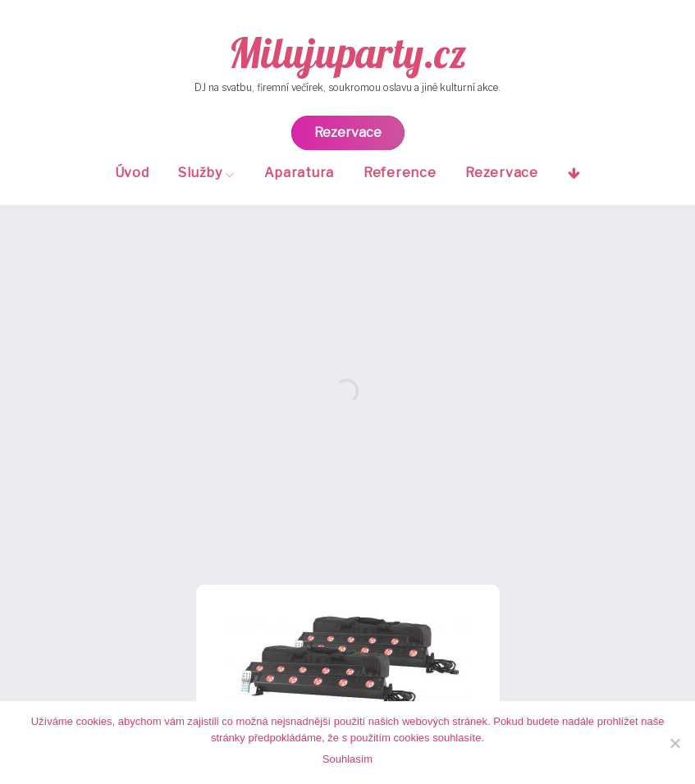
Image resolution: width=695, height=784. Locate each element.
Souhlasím (347, 759)
